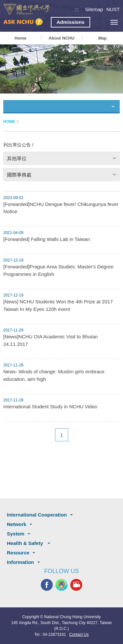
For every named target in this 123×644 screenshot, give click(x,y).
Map (102, 38)
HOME (9, 122)
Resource (18, 553)
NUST (113, 9)
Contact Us (79, 635)
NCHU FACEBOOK (47, 585)
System (16, 534)
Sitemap (94, 9)
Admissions (70, 22)
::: (77, 9)
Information (20, 562)
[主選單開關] (114, 22)
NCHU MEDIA (76, 585)
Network (17, 524)
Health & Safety (26, 543)
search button (99, 22)
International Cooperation (37, 515)
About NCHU (61, 38)
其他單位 (17, 158)
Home (20, 38)
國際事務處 (19, 175)
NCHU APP (61, 585)
